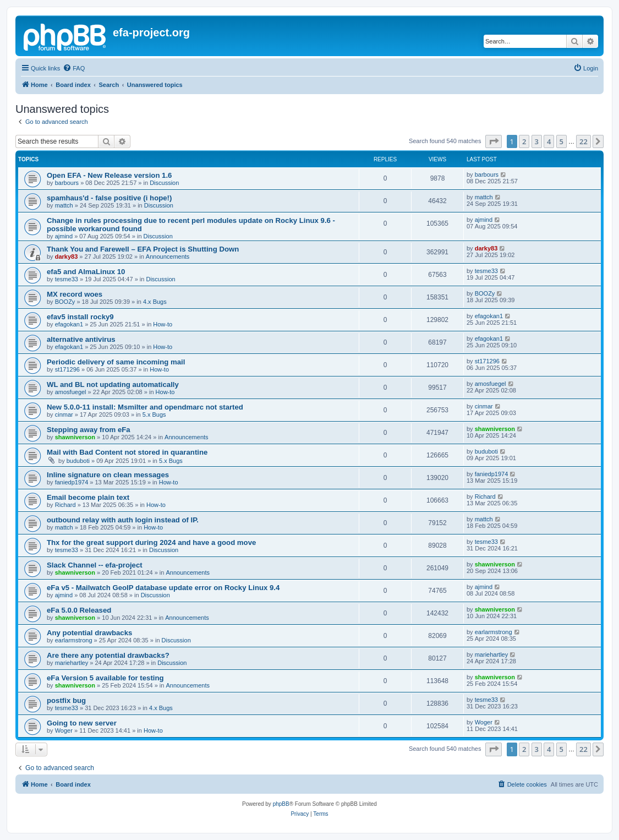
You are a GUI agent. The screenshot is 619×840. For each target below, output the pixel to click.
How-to (163, 324)
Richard (65, 505)
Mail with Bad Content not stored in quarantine (127, 452)
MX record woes (75, 294)
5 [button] (562, 141)
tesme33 (67, 279)
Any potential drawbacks (89, 633)
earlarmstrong (74, 640)
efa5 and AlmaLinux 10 (86, 272)
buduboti (78, 461)
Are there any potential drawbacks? (108, 655)
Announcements (168, 257)
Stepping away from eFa (89, 430)
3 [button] (537, 141)
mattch (64, 205)
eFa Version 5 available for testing (105, 678)
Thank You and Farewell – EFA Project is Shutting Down (143, 249)
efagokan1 (69, 324)
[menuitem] (74, 68)
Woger (64, 730)
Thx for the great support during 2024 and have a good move (151, 542)
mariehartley (72, 663)
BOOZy (65, 302)
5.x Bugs (154, 414)
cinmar (64, 414)
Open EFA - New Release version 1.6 (109, 175)
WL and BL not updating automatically (113, 384)
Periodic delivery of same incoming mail (116, 362)
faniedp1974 (72, 482)
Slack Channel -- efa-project (95, 565)
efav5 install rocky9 (80, 317)
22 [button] (584, 141)
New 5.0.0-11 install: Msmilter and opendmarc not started (145, 407)
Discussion (164, 183)
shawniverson (75, 437)
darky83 (67, 257)
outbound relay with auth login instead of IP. (123, 520)
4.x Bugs (155, 302)
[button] (494, 141)
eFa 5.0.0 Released (79, 610)
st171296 (67, 369)
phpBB (281, 804)
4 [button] (549, 141)
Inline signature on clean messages (108, 475)
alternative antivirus (81, 339)
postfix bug (66, 700)
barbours (67, 183)
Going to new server (82, 723)
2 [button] (524, 141)
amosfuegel (71, 392)
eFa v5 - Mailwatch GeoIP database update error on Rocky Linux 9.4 (163, 588)
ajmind (64, 236)
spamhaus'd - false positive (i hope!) (109, 198)
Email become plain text (88, 497)
